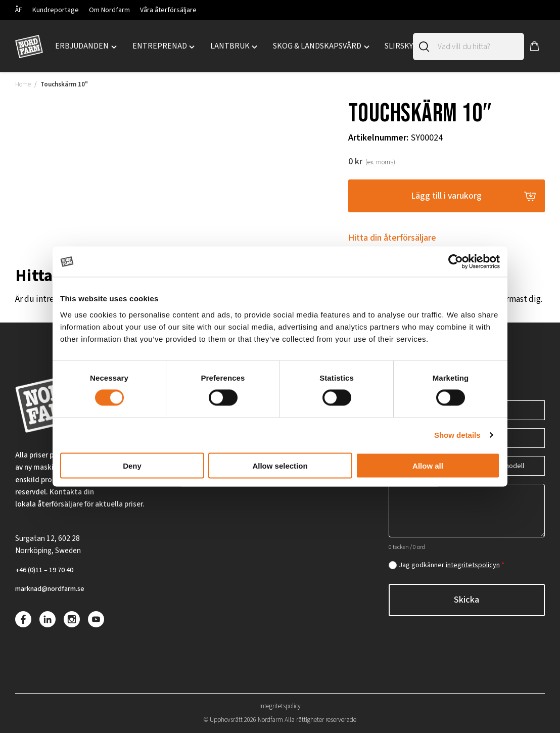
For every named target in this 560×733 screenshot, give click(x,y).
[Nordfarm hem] (29, 47)
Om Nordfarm (109, 10)
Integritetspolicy (280, 706)
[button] (534, 47)
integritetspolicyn (473, 563)
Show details (457, 435)
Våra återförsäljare (168, 10)
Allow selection (280, 465)
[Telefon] (508, 408)
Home (23, 84)
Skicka (466, 598)
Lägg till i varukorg (447, 196)
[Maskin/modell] (508, 464)
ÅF (19, 10)
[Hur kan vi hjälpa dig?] (467, 509)
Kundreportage (56, 10)
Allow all (428, 465)
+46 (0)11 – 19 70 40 (48, 569)
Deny (132, 465)
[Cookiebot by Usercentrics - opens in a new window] (456, 262)
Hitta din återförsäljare (392, 239)
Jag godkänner (452, 563)
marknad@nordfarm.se (54, 588)
